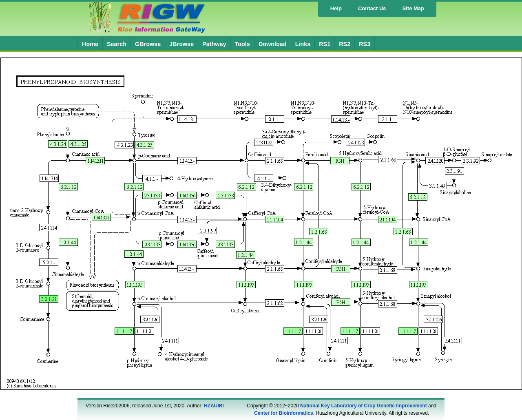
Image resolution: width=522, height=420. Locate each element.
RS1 (325, 44)
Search (117, 44)
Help (336, 8)
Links (303, 44)
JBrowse (181, 44)
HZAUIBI (214, 406)
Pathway (214, 44)
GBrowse (148, 44)
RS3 (365, 44)
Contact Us (372, 8)
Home (90, 44)
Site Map (413, 8)
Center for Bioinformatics (284, 413)
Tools (242, 44)
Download (273, 44)
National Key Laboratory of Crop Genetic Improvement (364, 406)
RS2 (345, 44)
